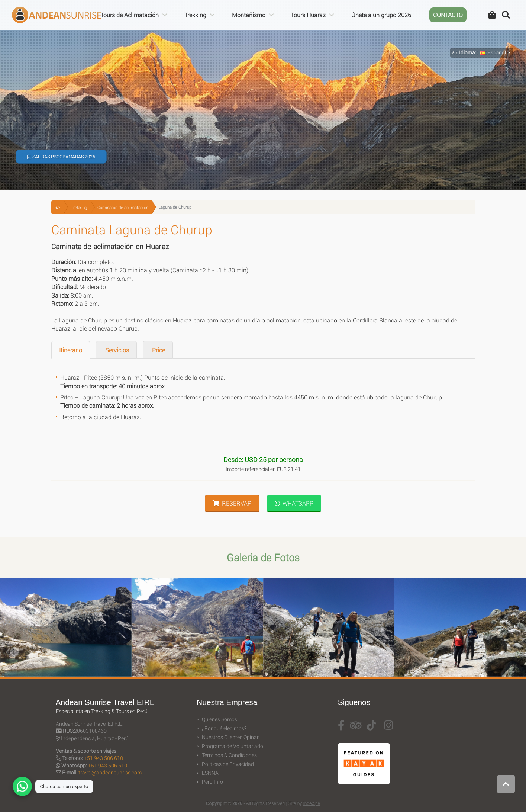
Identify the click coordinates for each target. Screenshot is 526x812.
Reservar (232, 503)
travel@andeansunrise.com (110, 772)
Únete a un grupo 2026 (381, 15)
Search (506, 15)
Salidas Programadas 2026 (61, 157)
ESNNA (210, 773)
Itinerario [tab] (71, 350)
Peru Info (212, 782)
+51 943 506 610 (104, 758)
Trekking (195, 15)
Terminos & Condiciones (229, 755)
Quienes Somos (220, 719)
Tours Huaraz (308, 15)
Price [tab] (158, 350)
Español (493, 52)
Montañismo (249, 15)
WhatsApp (294, 503)
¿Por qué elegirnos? (224, 728)
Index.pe (312, 803)
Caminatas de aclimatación (123, 207)
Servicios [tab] (116, 350)
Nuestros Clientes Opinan (231, 737)
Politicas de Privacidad (228, 764)
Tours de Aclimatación (130, 15)
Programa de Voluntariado (233, 746)
